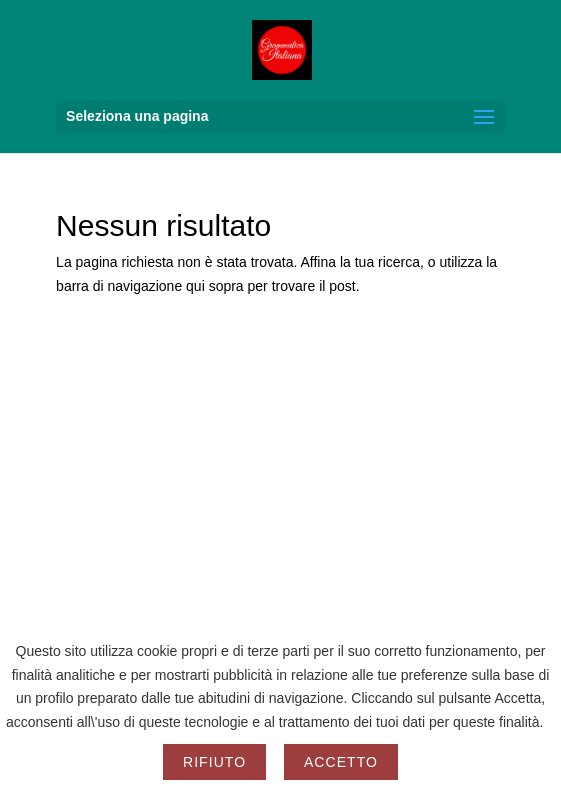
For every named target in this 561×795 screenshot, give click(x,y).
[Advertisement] (280, 519)
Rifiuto (214, 762)
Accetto (341, 762)
